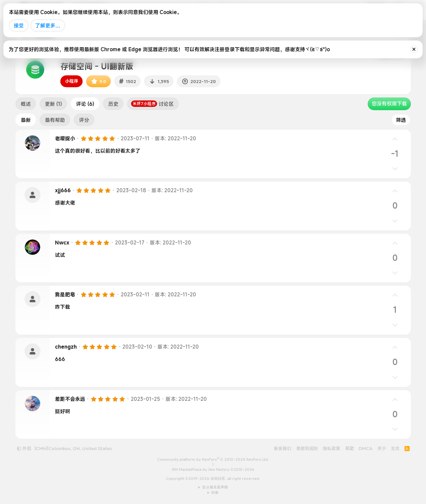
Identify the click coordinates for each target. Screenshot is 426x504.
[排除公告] (414, 49)
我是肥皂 (65, 294)
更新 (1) (53, 104)
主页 (395, 448)
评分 (84, 120)
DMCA (366, 448)
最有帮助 (55, 120)
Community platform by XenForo (213, 459)
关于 (382, 448)
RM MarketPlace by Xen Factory (213, 470)
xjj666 (63, 190)
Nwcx (62, 242)
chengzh (66, 347)
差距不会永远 (70, 399)
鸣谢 (215, 493)
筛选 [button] (401, 120)
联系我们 (283, 448)
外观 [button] (24, 448)
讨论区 (152, 104)
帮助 (350, 448)
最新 (26, 120)
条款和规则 (307, 448)
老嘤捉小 (65, 138)
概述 (26, 104)
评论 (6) (85, 104)
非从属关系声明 (215, 487)
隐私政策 (331, 448)
